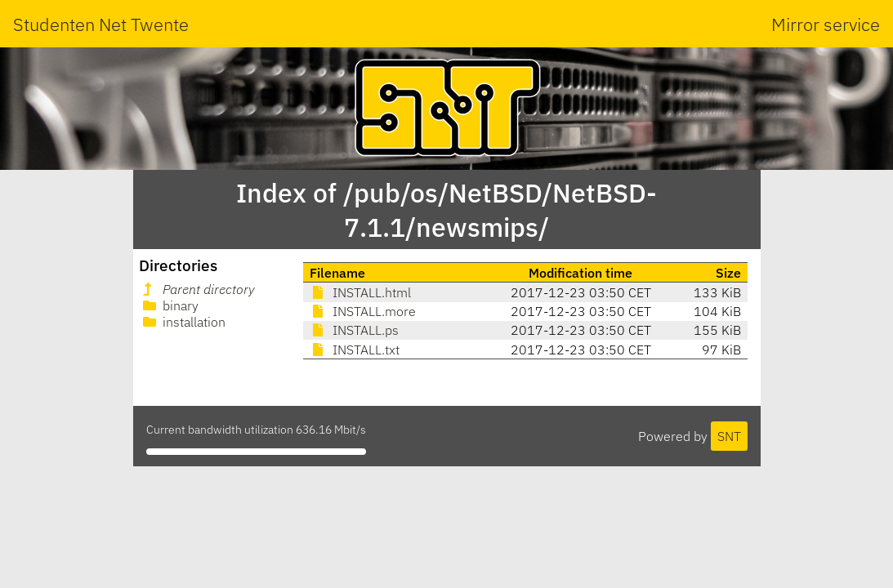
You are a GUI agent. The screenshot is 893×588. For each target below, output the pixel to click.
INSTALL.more (363, 311)
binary (169, 305)
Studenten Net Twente (101, 24)
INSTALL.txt (355, 350)
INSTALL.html (360, 292)
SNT (729, 436)
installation (183, 322)
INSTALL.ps (354, 330)
